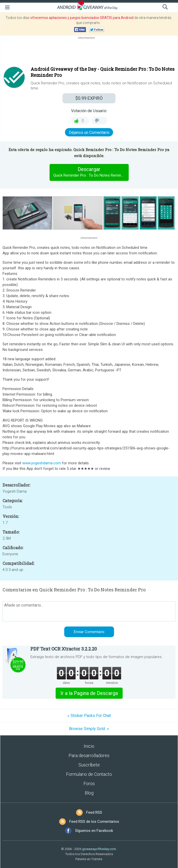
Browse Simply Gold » (89, 729)
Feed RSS (94, 812)
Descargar (91, 172)
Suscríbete (89, 765)
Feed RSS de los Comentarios (94, 822)
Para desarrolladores (89, 755)
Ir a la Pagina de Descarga (89, 693)
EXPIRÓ (89, 98)
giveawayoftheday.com (99, 849)
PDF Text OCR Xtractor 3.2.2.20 (64, 649)
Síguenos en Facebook (94, 831)
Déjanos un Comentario (89, 132)
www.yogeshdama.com (42, 463)
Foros (89, 783)
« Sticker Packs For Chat (89, 716)
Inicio (89, 746)
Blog (89, 793)
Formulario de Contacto (89, 774)
